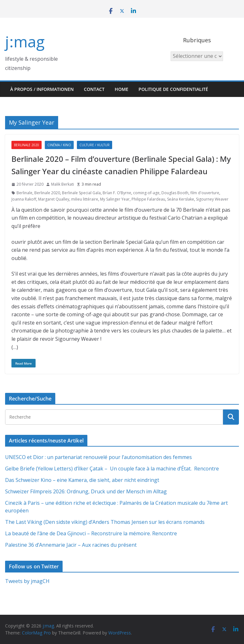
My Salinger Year (115, 199)
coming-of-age (146, 193)
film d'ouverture (205, 193)
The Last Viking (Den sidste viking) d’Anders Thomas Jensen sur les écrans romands (105, 522)
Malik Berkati (63, 184)
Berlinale (24, 193)
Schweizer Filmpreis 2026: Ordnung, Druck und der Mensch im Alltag (86, 491)
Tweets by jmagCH (27, 581)
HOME (122, 89)
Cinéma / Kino (59, 145)
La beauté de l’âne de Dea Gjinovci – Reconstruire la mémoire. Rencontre (91, 533)
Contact (94, 89)
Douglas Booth (175, 193)
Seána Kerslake (181, 199)
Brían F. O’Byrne (117, 193)
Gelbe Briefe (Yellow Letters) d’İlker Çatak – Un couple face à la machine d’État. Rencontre (112, 469)
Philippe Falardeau (148, 199)
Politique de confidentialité (173, 89)
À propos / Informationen (42, 89)
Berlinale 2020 (27, 145)
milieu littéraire (85, 199)
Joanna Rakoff (24, 199)
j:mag (25, 41)
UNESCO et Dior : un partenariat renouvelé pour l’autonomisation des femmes (98, 457)
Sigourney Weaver (212, 199)
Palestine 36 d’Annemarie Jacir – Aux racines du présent (71, 545)
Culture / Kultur (95, 145)
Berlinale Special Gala (81, 193)
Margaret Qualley (54, 199)
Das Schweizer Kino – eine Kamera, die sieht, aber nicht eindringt (82, 480)
